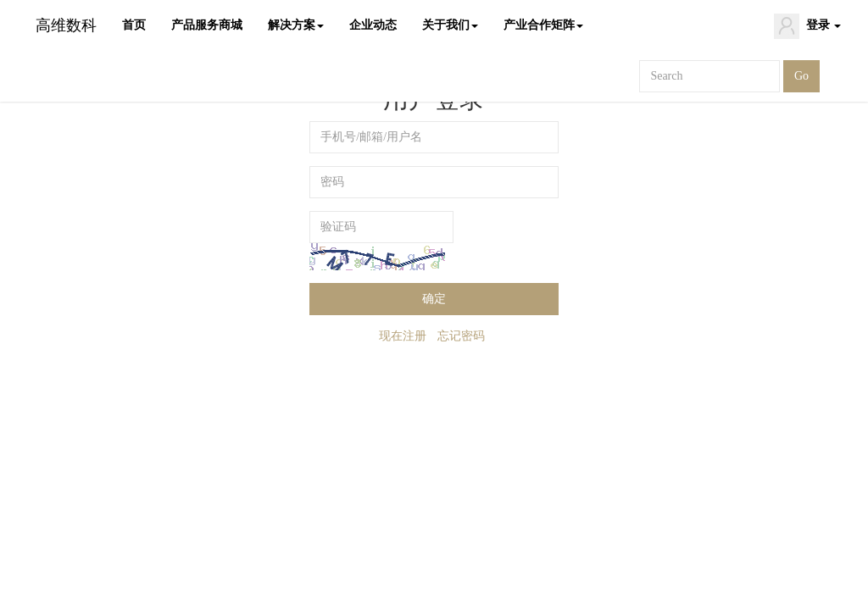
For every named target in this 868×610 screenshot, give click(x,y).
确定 (434, 299)
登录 (808, 26)
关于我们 (450, 25)
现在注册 (403, 336)
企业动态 (373, 25)
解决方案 (296, 25)
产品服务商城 (207, 25)
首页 (134, 25)
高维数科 (66, 25)
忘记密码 (461, 336)
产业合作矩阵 (543, 25)
